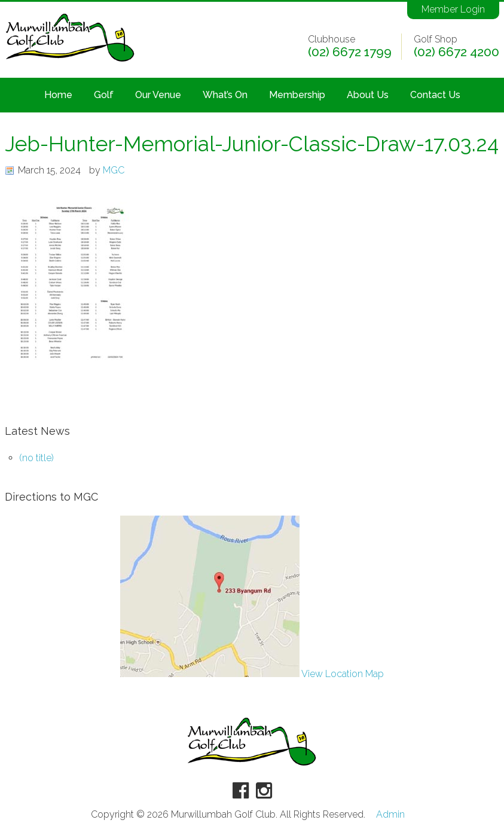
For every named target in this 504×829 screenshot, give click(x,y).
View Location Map (252, 674)
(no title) (36, 458)
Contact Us (435, 95)
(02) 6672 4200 (456, 52)
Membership (297, 95)
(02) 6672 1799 (350, 52)
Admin (390, 815)
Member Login (453, 9)
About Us (368, 95)
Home (58, 95)
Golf (104, 95)
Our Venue (158, 95)
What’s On (225, 95)
